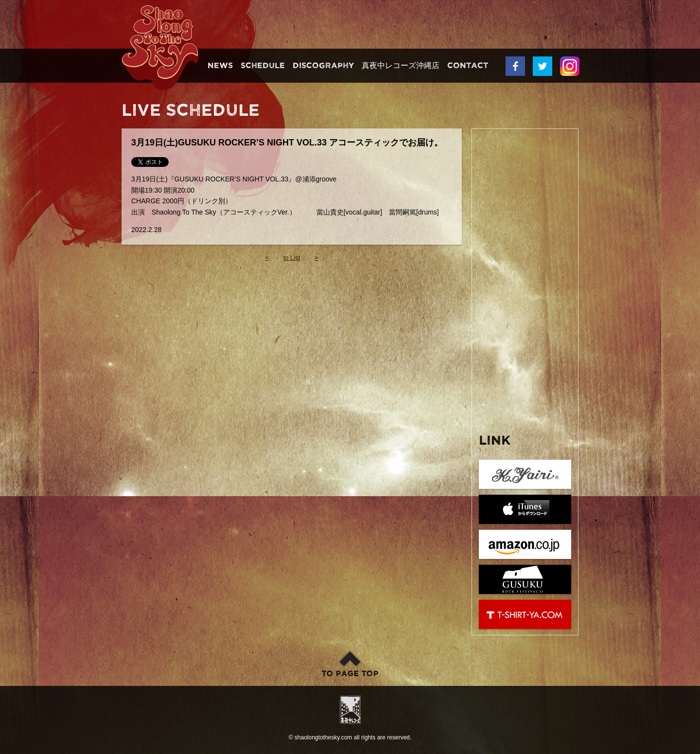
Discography (323, 66)
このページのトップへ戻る (350, 663)
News (220, 66)
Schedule (263, 66)
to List (292, 258)
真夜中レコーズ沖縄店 (401, 66)
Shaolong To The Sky (160, 47)
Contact (468, 66)
